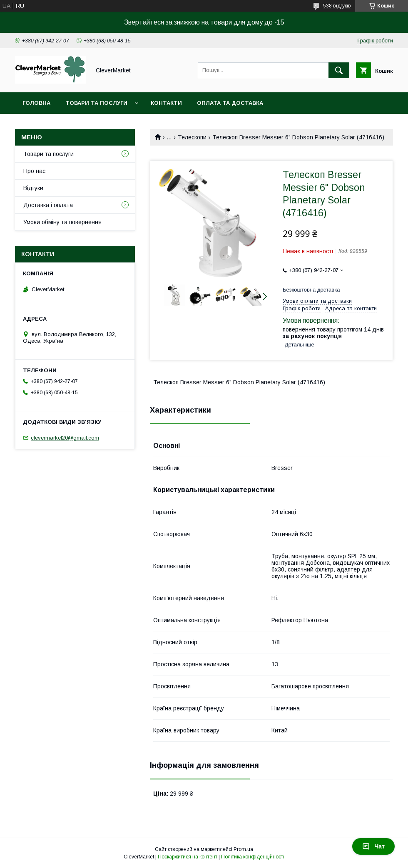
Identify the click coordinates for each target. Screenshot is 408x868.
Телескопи (192, 137)
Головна (36, 103)
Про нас (34, 171)
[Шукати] (339, 70)
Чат (373, 846)
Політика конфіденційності (253, 857)
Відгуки (33, 188)
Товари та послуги (96, 103)
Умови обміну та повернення (62, 222)
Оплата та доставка (230, 103)
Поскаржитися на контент (188, 857)
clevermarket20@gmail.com (65, 438)
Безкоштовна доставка (311, 290)
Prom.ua (243, 849)
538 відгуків (337, 6)
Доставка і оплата (48, 205)
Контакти (166, 103)
